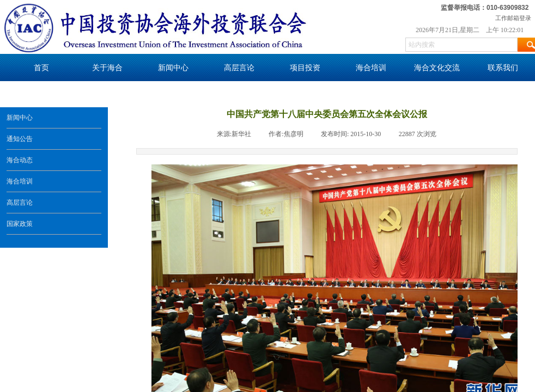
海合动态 (20, 160)
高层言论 (20, 203)
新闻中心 (20, 118)
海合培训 (20, 181)
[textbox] (461, 45)
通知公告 (20, 139)
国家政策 (20, 224)
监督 (447, 8)
